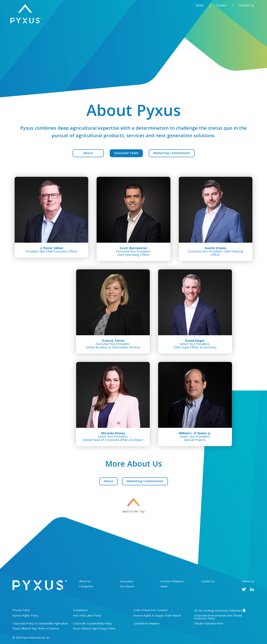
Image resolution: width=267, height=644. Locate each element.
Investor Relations (172, 582)
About (88, 153)
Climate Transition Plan (209, 624)
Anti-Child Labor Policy (87, 616)
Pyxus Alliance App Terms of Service (36, 629)
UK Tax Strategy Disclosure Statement (220, 611)
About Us (136, 16)
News (200, 6)
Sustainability (215, 16)
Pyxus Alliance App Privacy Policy (94, 629)
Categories (163, 16)
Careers (222, 6)
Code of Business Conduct (151, 610)
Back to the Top (133, 511)
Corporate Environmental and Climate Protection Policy (218, 617)
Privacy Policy (21, 610)
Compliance (80, 610)
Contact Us (246, 6)
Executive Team (126, 153)
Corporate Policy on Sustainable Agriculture (40, 624)
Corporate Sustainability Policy (93, 624)
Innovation (187, 16)
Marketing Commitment (172, 153)
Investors (244, 16)
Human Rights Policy (25, 616)
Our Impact (127, 587)
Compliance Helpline (147, 624)
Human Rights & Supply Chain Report (157, 616)
